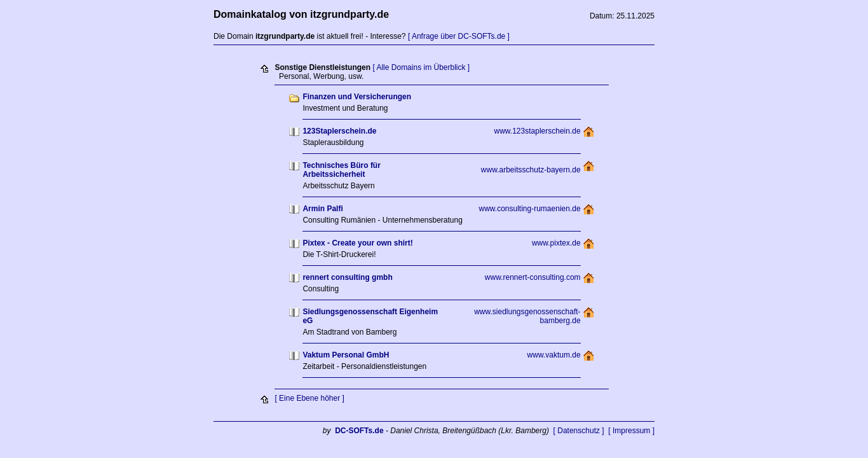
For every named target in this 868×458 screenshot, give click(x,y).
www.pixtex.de (556, 243)
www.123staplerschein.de (538, 131)
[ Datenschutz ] (579, 431)
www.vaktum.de (554, 355)
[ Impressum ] (631, 431)
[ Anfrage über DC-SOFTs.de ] (459, 36)
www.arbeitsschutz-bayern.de (531, 170)
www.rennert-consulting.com (533, 277)
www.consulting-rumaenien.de (530, 209)
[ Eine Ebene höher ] (309, 398)
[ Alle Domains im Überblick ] (421, 67)
